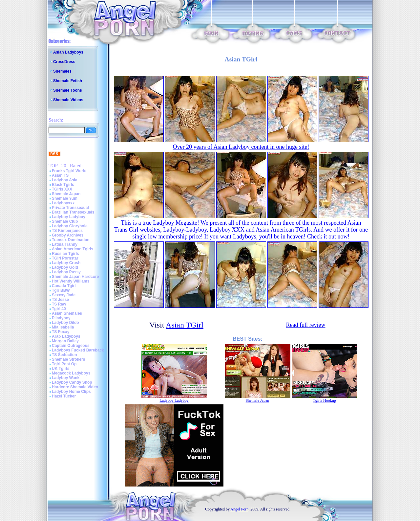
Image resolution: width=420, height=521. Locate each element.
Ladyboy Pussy (66, 272)
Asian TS (60, 175)
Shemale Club (65, 221)
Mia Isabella (63, 327)
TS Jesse (60, 300)
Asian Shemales (67, 313)
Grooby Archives (68, 235)
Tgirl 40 (59, 309)
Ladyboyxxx (63, 203)
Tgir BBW (61, 290)
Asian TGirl (185, 325)
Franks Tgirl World (69, 171)
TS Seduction (64, 355)
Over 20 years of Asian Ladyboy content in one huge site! (241, 147)
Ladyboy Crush (66, 263)
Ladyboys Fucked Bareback (78, 350)
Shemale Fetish (68, 81)
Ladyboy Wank (66, 378)
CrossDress (64, 62)
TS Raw (59, 304)
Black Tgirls (63, 185)
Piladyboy (61, 318)
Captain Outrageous (71, 346)
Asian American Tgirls (73, 249)
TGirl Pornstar (65, 258)
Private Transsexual (70, 208)
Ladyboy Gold (65, 267)
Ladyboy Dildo (65, 323)
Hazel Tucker (64, 396)
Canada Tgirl (64, 286)
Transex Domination (71, 240)
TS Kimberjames (67, 231)
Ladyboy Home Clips (71, 392)
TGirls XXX (62, 189)
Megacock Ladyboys (71, 373)
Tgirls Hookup (324, 400)
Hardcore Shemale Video (75, 387)
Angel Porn (239, 509)
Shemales (62, 71)
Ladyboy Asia (65, 180)
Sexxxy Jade (64, 295)
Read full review (306, 325)
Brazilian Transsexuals (73, 212)
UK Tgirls (61, 369)
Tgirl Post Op (64, 364)
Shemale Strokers (68, 359)
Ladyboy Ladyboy (69, 217)
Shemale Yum (65, 198)
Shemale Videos (68, 100)
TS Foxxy (61, 332)
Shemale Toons (68, 90)
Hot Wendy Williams (71, 281)
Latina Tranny (65, 244)
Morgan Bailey (65, 341)
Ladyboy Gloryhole (70, 226)
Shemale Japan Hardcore (75, 277)
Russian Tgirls (65, 254)
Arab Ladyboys (66, 336)
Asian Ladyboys (68, 52)
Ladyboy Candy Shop (72, 382)
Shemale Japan (66, 194)
